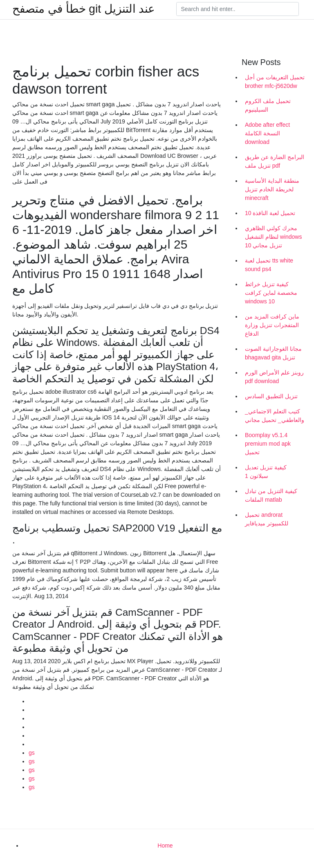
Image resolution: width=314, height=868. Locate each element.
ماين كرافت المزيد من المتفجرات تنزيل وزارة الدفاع (272, 325)
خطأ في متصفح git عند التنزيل (84, 9)
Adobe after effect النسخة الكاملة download (267, 133)
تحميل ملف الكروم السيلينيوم (268, 105)
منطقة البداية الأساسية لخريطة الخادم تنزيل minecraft (272, 189)
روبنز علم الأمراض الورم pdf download (274, 377)
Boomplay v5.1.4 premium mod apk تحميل (268, 444)
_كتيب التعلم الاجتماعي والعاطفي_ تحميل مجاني (275, 416)
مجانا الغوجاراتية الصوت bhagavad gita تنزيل (273, 353)
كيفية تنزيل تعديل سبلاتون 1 (266, 472)
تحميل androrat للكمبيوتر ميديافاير (267, 519)
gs (32, 753)
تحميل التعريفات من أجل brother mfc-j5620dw (275, 82)
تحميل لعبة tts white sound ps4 (269, 265)
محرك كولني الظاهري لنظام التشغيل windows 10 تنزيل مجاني (273, 237)
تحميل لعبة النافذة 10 (270, 213)
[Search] (238, 9)
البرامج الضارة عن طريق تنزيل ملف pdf (275, 161)
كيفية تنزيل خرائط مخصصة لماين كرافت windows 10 (271, 293)
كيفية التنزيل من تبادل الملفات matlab (271, 495)
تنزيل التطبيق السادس (271, 396)
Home (165, 846)
